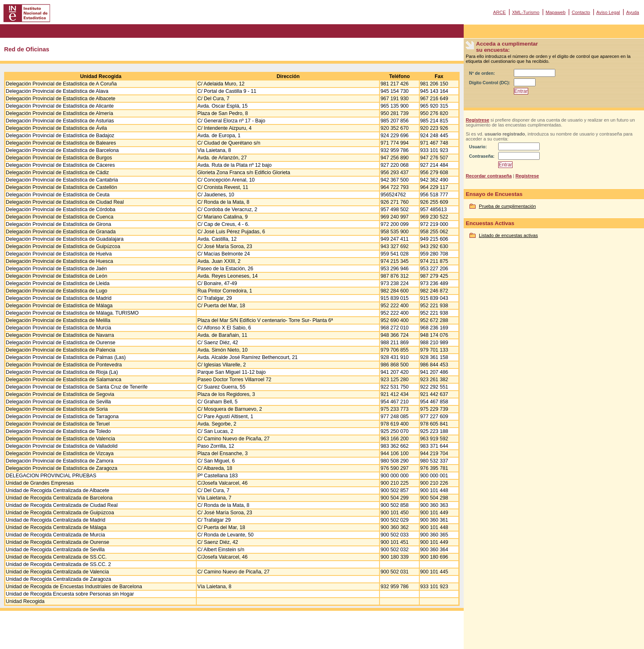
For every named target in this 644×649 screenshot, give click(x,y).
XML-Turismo (526, 12)
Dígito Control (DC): (490, 83)
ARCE (499, 12)
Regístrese (477, 120)
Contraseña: (482, 156)
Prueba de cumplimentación (507, 206)
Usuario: (478, 147)
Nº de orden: (482, 73)
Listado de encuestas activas (508, 235)
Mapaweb (555, 12)
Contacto (581, 12)
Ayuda (632, 12)
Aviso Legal (608, 12)
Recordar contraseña (489, 176)
